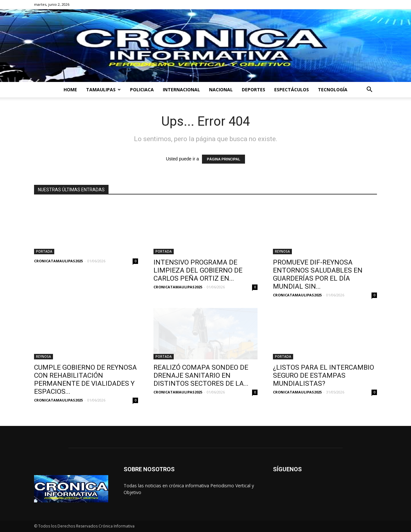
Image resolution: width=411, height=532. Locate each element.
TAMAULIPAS (103, 90)
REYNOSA (282, 251)
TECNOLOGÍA (333, 90)
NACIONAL (221, 90)
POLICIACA (142, 90)
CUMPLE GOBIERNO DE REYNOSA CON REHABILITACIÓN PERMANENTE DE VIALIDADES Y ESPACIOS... (85, 379)
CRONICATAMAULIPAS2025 (58, 261)
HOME (70, 90)
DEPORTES (254, 90)
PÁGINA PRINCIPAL (223, 159)
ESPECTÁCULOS (292, 90)
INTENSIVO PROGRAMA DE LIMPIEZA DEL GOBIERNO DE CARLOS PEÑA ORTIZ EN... (198, 270)
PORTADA (44, 251)
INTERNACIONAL (181, 90)
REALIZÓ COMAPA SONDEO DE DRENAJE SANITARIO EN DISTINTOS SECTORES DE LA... (201, 375)
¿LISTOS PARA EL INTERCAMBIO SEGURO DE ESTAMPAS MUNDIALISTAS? (324, 375)
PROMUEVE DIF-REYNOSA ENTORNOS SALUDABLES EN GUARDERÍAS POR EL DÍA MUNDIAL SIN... (318, 274)
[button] (369, 90)
